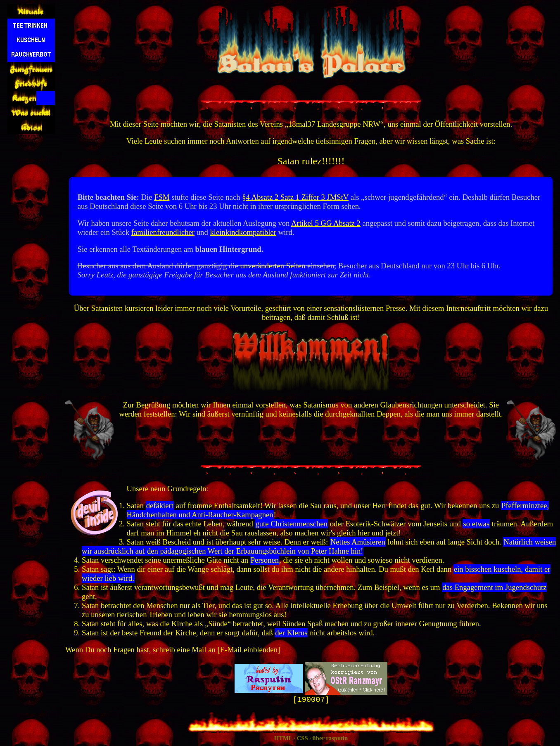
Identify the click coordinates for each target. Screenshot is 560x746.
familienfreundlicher (163, 232)
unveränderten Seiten (273, 266)
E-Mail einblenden (249, 650)
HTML (283, 739)
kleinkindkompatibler (243, 232)
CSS (303, 739)
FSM (162, 197)
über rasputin (330, 739)
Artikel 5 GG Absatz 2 (326, 223)
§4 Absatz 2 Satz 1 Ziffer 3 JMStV (295, 197)
